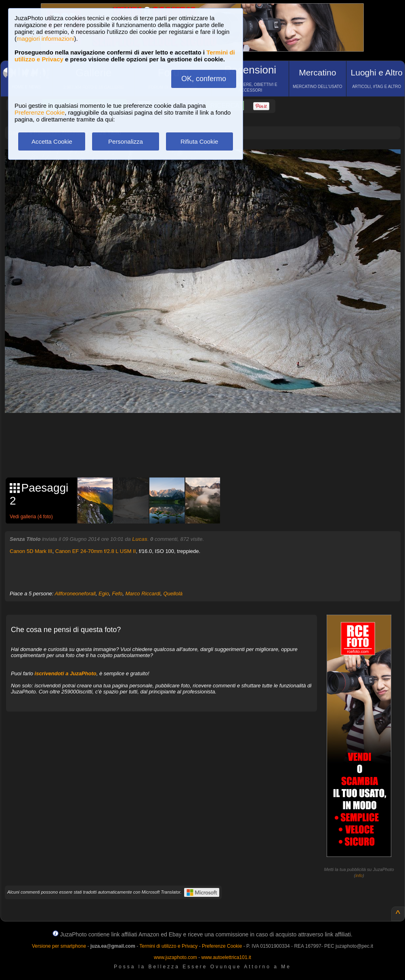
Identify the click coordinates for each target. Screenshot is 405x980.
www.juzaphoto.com (175, 957)
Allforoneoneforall (75, 594)
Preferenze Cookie (40, 112)
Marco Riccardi (143, 594)
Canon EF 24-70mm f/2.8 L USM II (96, 551)
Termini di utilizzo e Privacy (168, 946)
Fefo (117, 594)
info (359, 875)
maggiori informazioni (45, 39)
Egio (104, 594)
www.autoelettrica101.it (226, 957)
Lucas (140, 539)
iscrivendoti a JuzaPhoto (66, 673)
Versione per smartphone (59, 946)
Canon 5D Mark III (31, 551)
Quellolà (173, 594)
